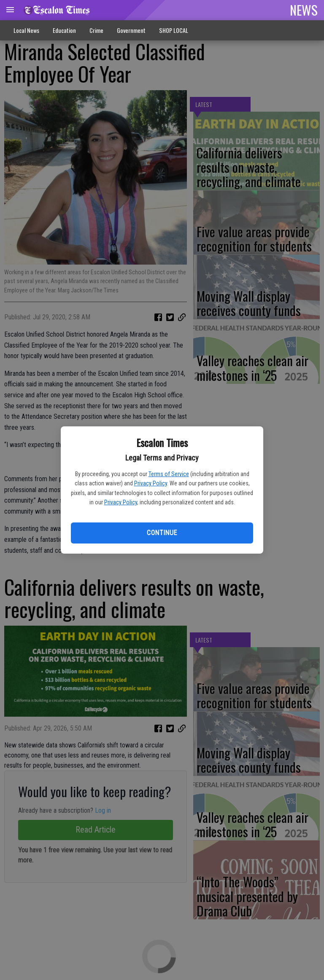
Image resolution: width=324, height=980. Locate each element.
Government (131, 30)
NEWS (304, 10)
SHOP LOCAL (174, 30)
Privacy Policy (151, 483)
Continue (162, 533)
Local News (26, 30)
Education (64, 30)
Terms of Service (169, 474)
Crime (96, 30)
